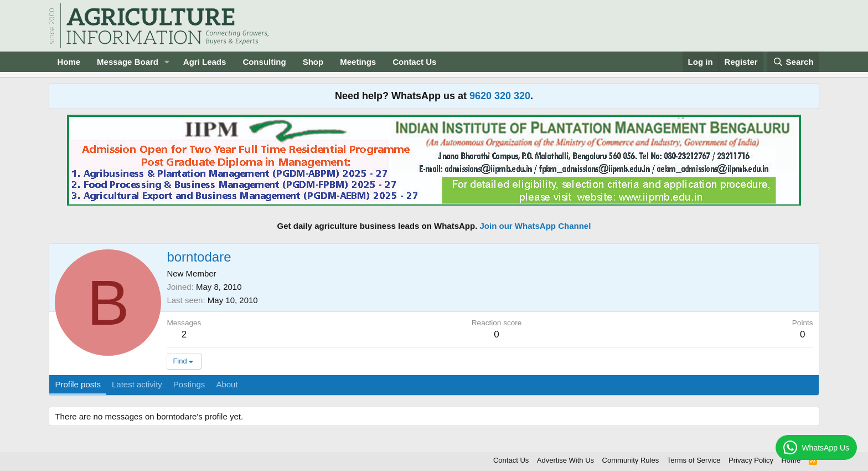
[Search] (793, 62)
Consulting (264, 62)
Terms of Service (694, 460)
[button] (167, 62)
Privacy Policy (751, 460)
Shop (313, 62)
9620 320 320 (500, 96)
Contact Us (414, 62)
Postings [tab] (189, 384)
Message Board (128, 62)
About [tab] (227, 384)
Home (69, 62)
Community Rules (631, 460)
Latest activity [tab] (137, 384)
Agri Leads (205, 62)
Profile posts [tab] (78, 384)
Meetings (358, 62)
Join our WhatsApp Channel (536, 226)
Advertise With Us (565, 460)
